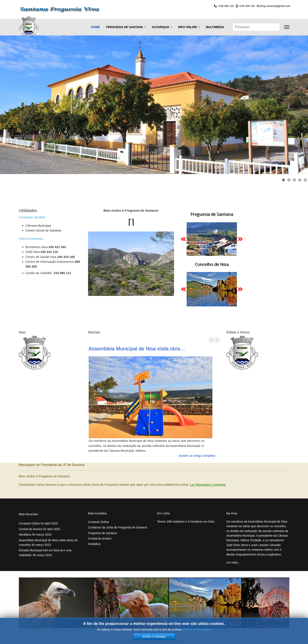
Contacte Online (38, 523)
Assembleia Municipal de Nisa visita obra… (137, 349)
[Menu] (287, 27)
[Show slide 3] (294, 180)
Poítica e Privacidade (197, 630)
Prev (211, 340)
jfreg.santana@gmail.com (275, 6)
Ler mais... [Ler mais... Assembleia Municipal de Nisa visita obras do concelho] (233, 562)
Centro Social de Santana (44, 230)
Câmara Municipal (38, 226)
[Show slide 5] (305, 180)
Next (217, 340)
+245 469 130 (226, 6)
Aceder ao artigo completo (197, 456)
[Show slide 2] (289, 180)
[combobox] (256, 27)
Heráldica (35, 535)
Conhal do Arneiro (40, 529)
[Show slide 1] (283, 180)
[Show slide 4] (300, 180)
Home (95, 27)
